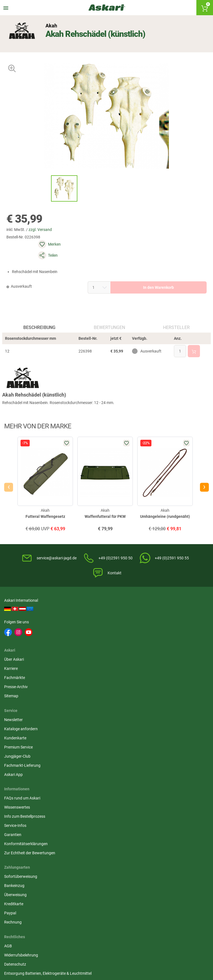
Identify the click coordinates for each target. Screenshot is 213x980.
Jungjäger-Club (158, 658)
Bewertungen (109, 322)
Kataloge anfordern (161, 630)
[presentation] (10, 491)
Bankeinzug (155, 707)
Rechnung (153, 743)
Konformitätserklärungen (27, 743)
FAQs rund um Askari (24, 698)
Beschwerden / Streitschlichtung (103, 749)
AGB (79, 698)
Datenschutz (86, 716)
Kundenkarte (156, 639)
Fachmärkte (86, 639)
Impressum (85, 740)
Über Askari (85, 621)
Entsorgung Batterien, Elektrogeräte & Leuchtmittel (106, 728)
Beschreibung (40, 322)
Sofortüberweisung (161, 698)
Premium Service (159, 649)
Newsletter (154, 621)
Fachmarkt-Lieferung (163, 667)
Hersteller (176, 322)
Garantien (14, 734)
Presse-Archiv (87, 649)
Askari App (154, 676)
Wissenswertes (18, 707)
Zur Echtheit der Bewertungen (31, 752)
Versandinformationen (25, 951)
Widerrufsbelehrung (92, 707)
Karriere (82, 630)
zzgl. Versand (45, 239)
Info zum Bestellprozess (26, 716)
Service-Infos (17, 725)
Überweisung (156, 716)
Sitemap (82, 658)
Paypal (150, 734)
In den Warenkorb (142, 274)
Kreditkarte (154, 725)
